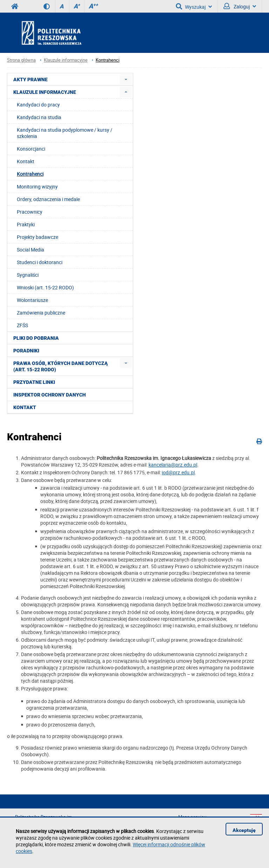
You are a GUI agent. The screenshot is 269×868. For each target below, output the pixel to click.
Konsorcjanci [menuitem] (31, 149)
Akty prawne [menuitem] (30, 80)
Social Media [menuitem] (30, 250)
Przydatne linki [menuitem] (34, 382)
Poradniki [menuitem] (26, 351)
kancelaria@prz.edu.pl (173, 465)
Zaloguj (240, 6)
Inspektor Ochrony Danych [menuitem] (50, 395)
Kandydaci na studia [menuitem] (39, 117)
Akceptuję (244, 830)
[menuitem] (126, 79)
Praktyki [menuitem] (26, 224)
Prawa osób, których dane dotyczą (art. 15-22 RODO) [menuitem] (61, 366)
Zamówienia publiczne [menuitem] (41, 313)
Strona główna (21, 60)
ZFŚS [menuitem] (22, 325)
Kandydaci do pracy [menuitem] (38, 105)
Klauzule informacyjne (66, 60)
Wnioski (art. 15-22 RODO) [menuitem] (45, 287)
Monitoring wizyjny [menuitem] (37, 187)
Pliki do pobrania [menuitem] (36, 338)
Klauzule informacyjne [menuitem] (45, 92)
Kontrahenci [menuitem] (30, 174)
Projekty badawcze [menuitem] (37, 237)
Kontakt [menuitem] (26, 161)
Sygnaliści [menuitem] (28, 275)
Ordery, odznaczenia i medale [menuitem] (48, 199)
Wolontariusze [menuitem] (32, 300)
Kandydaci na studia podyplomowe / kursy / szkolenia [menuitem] (65, 133)
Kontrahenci (108, 60)
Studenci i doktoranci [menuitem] (40, 262)
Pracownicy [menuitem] (30, 212)
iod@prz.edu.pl (178, 472)
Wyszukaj (194, 6)
